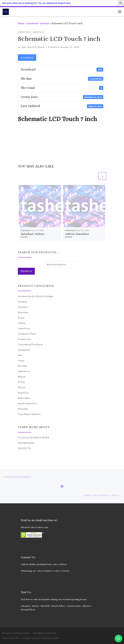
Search (26, 271)
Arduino (45, 23)
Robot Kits (24, 398)
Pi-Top (21, 382)
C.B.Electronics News (34, 438)
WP (17, 638)
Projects (24, 448)
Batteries (23, 312)
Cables (22, 323)
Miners (22, 377)
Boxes (21, 318)
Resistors (23, 393)
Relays (22, 387)
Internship (26, 443)
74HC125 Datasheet (77, 234)
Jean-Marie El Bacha (33, 47)
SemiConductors (27, 403)
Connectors (24, 339)
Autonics (23, 307)
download (32, 23)
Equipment (24, 350)
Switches (23, 409)
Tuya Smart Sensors (29, 414)
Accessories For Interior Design (35, 296)
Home (21, 23)
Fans (20, 355)
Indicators (24, 371)
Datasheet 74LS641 (33, 234)
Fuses (21, 361)
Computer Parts (27, 334)
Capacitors (24, 328)
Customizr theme (50, 638)
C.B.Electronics (21, 633)
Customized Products (30, 344)
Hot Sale (23, 366)
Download (27, 58)
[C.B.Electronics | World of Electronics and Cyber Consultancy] (6, 11)
